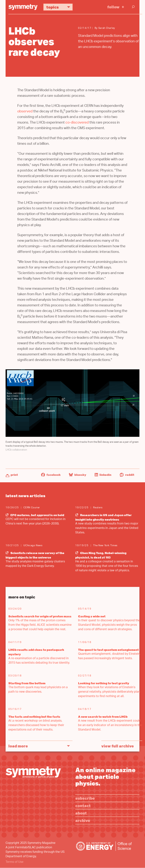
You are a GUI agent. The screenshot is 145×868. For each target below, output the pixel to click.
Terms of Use (14, 862)
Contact (83, 805)
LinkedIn (103, 475)
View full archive (118, 746)
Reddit (127, 475)
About (81, 813)
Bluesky (78, 475)
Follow (113, 7)
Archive (83, 820)
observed (25, 112)
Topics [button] (60, 7)
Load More (18, 746)
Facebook (51, 475)
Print (14, 475)
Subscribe (85, 798)
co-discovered (77, 123)
